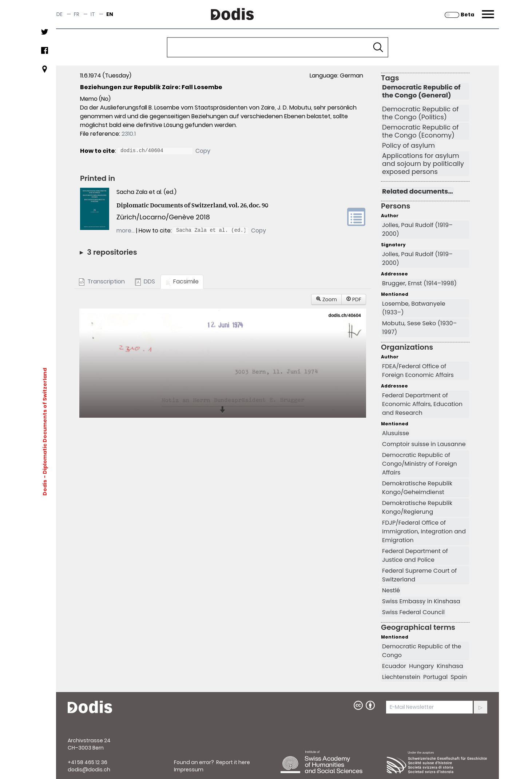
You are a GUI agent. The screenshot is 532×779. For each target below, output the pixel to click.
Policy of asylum (408, 146)
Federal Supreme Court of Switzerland (419, 575)
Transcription (102, 281)
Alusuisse (396, 433)
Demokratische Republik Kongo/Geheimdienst (417, 488)
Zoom (326, 299)
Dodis (45, 488)
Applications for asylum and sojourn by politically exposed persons (423, 164)
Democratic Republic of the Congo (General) (421, 91)
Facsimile (182, 281)
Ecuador (394, 666)
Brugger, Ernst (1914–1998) (419, 283)
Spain (459, 677)
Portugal (435, 677)
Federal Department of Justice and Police (415, 555)
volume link (356, 217)
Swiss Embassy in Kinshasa (421, 601)
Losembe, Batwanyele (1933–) (414, 308)
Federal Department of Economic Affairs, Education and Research (422, 404)
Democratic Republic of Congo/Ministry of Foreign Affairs (420, 464)
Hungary (421, 666)
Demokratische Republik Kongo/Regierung (417, 507)
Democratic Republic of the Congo (422, 651)
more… (126, 230)
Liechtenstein (401, 677)
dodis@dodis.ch (89, 770)
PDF (354, 299)
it (93, 14)
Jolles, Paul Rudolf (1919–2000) (417, 229)
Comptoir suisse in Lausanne (424, 444)
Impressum (189, 770)
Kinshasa (450, 666)
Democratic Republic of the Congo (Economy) (420, 131)
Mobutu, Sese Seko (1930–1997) (419, 328)
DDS (145, 281)
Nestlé (391, 590)
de (59, 14)
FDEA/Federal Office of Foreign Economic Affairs (418, 371)
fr (77, 14)
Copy (203, 151)
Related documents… (418, 191)
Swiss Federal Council (413, 612)
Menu (487, 10)
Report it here (233, 762)
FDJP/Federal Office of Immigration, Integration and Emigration (424, 531)
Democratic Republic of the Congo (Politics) (420, 113)
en (110, 14)
